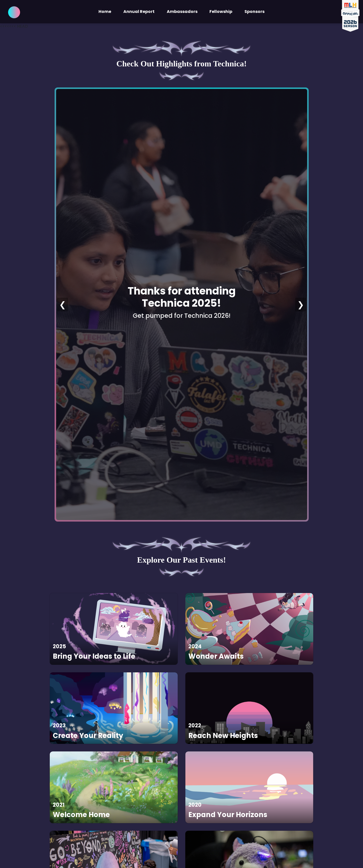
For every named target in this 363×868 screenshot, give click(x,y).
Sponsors (254, 12)
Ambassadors (182, 12)
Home (105, 12)
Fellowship (221, 12)
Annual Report (139, 12)
